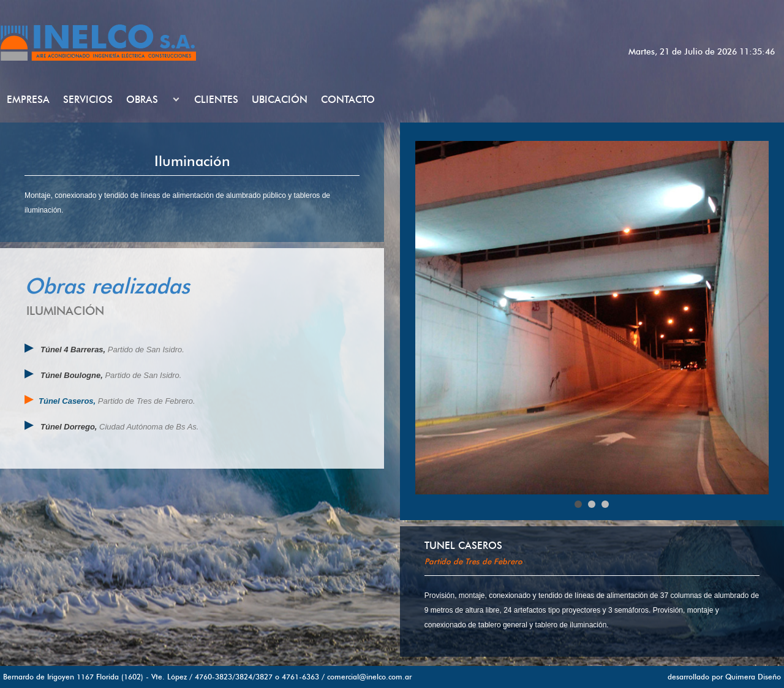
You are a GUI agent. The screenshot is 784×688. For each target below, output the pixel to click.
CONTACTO (348, 100)
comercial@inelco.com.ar (369, 677)
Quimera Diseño (753, 677)
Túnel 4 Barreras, (74, 350)
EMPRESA (28, 100)
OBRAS (142, 100)
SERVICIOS (88, 100)
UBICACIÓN (280, 100)
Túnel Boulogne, (73, 375)
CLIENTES (216, 100)
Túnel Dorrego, (69, 427)
